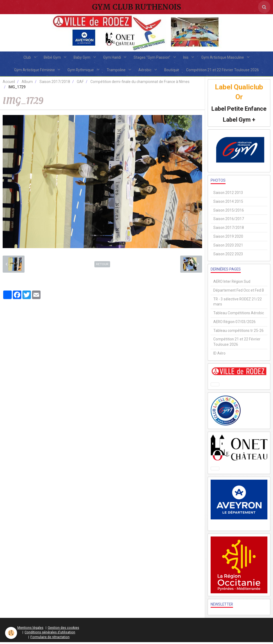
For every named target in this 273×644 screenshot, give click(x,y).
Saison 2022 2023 (228, 256)
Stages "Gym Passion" (153, 58)
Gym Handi (113, 58)
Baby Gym (82, 58)
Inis (188, 58)
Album (27, 84)
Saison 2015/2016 (229, 212)
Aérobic (146, 71)
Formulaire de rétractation (50, 639)
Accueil (9, 84)
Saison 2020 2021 (228, 247)
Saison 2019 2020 (228, 238)
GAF (80, 84)
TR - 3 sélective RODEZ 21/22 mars (238, 303)
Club (25, 58)
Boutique (173, 71)
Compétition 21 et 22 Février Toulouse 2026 (225, 71)
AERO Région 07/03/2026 (234, 324)
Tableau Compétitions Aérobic (239, 315)
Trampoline (116, 71)
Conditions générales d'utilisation (50, 634)
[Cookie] (11, 633)
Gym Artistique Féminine (33, 71)
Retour (102, 266)
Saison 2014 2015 (228, 203)
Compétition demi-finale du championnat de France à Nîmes (140, 84)
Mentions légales (30, 629)
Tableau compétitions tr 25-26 (238, 332)
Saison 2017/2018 (55, 84)
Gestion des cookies (63, 629)
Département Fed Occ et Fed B (239, 292)
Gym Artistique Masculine (225, 58)
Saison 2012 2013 (228, 194)
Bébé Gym (51, 58)
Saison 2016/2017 (229, 221)
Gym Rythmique (80, 71)
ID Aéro (219, 355)
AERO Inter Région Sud (232, 283)
